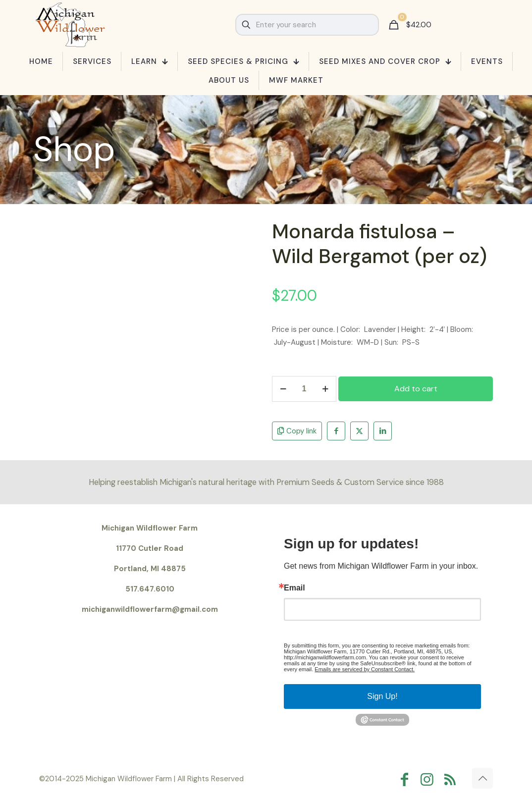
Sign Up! (382, 696)
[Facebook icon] (407, 779)
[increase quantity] (325, 389)
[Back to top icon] (482, 778)
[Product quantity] (304, 389)
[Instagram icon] (429, 779)
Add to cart (416, 389)
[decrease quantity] (283, 389)
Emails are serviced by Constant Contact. (365, 669)
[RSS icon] (452, 779)
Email (294, 588)
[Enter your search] (307, 25)
